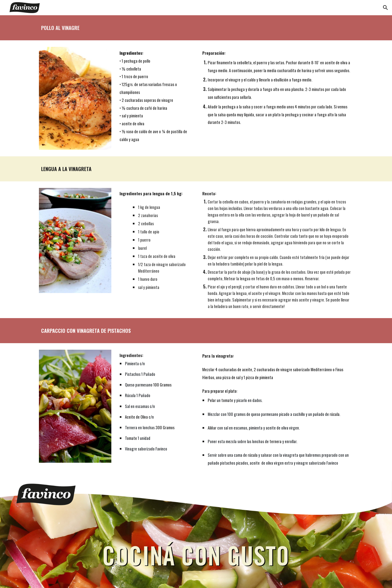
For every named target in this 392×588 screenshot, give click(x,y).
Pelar (212, 400)
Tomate (131, 438)
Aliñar (212, 428)
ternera (275, 441)
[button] (385, 8)
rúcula (335, 414)
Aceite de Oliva (136, 417)
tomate (227, 400)
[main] (196, 28)
